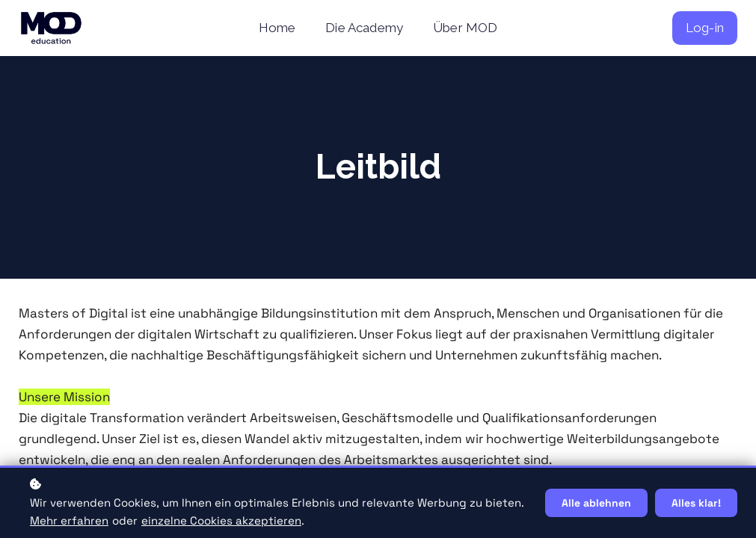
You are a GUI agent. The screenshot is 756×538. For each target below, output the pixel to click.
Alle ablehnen (596, 503)
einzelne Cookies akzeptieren (221, 520)
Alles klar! (696, 503)
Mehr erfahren (69, 520)
